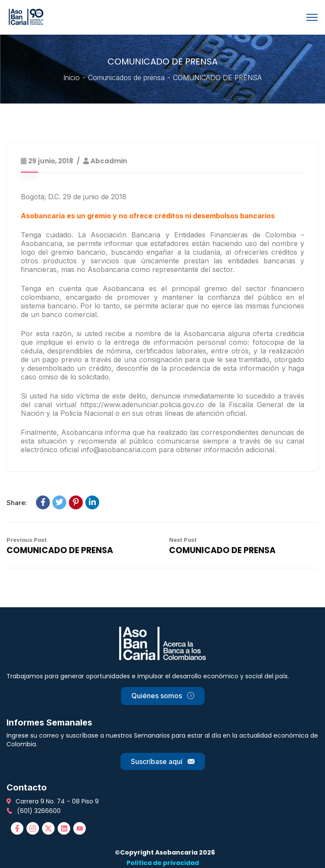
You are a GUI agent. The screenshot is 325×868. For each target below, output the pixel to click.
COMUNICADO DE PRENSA (60, 550)
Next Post (183, 540)
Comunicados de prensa (126, 78)
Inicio (71, 78)
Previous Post (27, 540)
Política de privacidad (163, 863)
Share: (17, 503)
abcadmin (109, 161)
